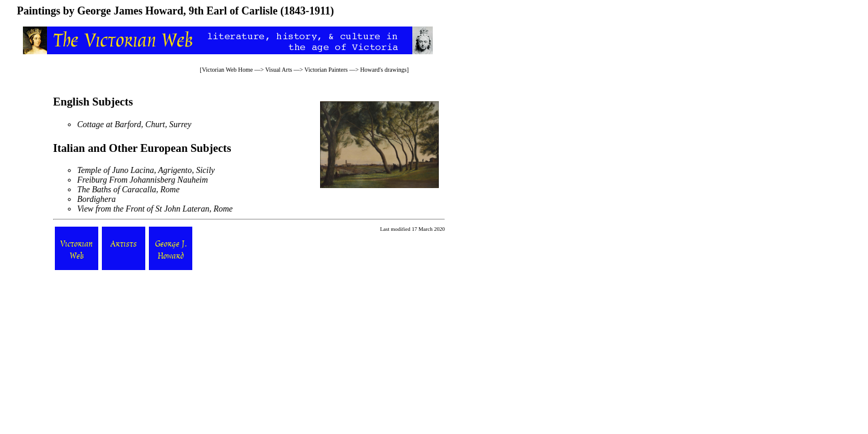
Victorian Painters (326, 70)
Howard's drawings (384, 70)
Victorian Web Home (228, 70)
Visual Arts (279, 70)
